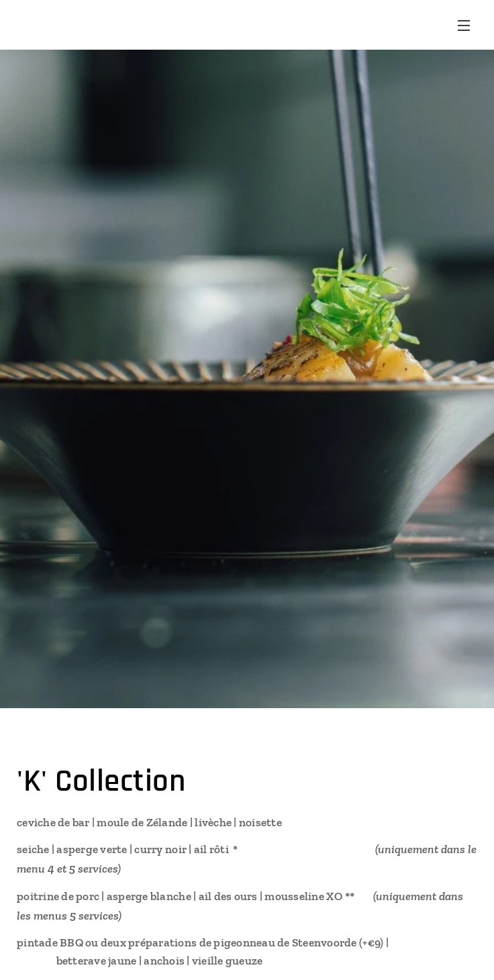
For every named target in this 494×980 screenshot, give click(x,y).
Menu (464, 26)
